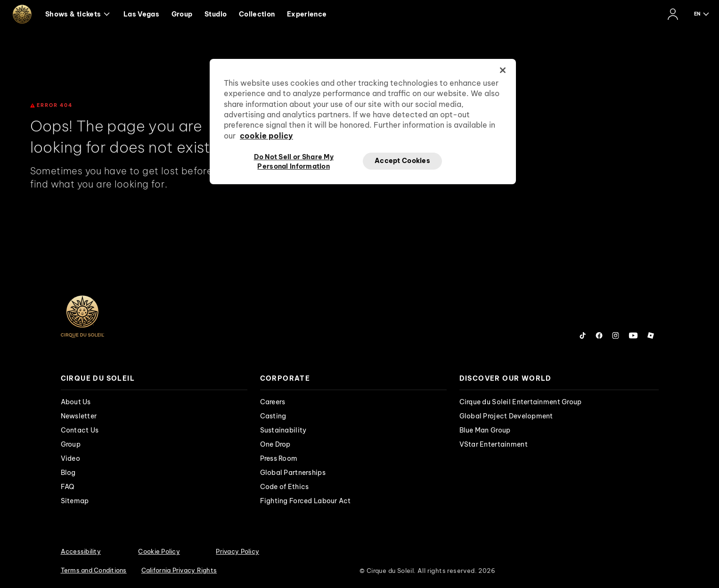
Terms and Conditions (94, 570)
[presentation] (154, 379)
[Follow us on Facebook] (599, 335)
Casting (273, 416)
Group (182, 14)
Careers (273, 402)
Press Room (279, 458)
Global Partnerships (293, 473)
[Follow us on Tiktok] (583, 335)
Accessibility (81, 551)
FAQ (68, 487)
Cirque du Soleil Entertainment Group (521, 402)
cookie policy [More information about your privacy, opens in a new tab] (266, 136)
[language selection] (702, 14)
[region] (363, 122)
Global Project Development (506, 416)
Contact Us (80, 430)
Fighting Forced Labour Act (306, 501)
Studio (216, 14)
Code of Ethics (285, 487)
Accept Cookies (402, 161)
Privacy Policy (237, 551)
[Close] (503, 70)
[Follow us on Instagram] (616, 335)
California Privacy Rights (179, 570)
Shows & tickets (78, 14)
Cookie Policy (159, 551)
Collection (257, 14)
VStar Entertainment (494, 444)
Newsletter (79, 416)
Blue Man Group (485, 430)
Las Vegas (141, 14)
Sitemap (75, 501)
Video (70, 458)
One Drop (275, 444)
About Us (76, 402)
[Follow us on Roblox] (651, 335)
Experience (307, 14)
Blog (68, 473)
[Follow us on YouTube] (633, 335)
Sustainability (283, 430)
